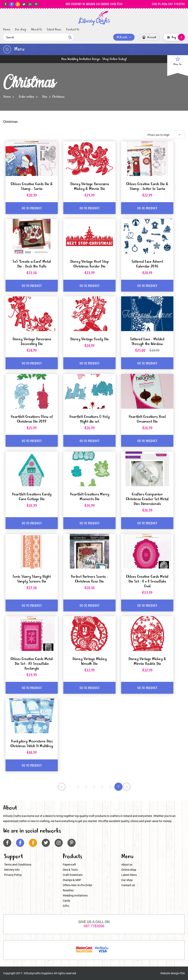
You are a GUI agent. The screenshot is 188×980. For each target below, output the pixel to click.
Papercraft (69, 864)
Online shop (129, 870)
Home (7, 30)
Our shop (21, 30)
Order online (27, 97)
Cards (66, 901)
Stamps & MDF (72, 880)
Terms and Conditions (18, 864)
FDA (182, 973)
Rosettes (68, 890)
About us (127, 864)
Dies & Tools (70, 870)
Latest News (54, 30)
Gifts (66, 906)
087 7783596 (94, 926)
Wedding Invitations (75, 895)
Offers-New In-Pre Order (77, 885)
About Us (37, 30)
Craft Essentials (73, 875)
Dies (45, 97)
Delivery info (12, 870)
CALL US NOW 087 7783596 (168, 4)
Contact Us (73, 30)
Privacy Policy (13, 875)
